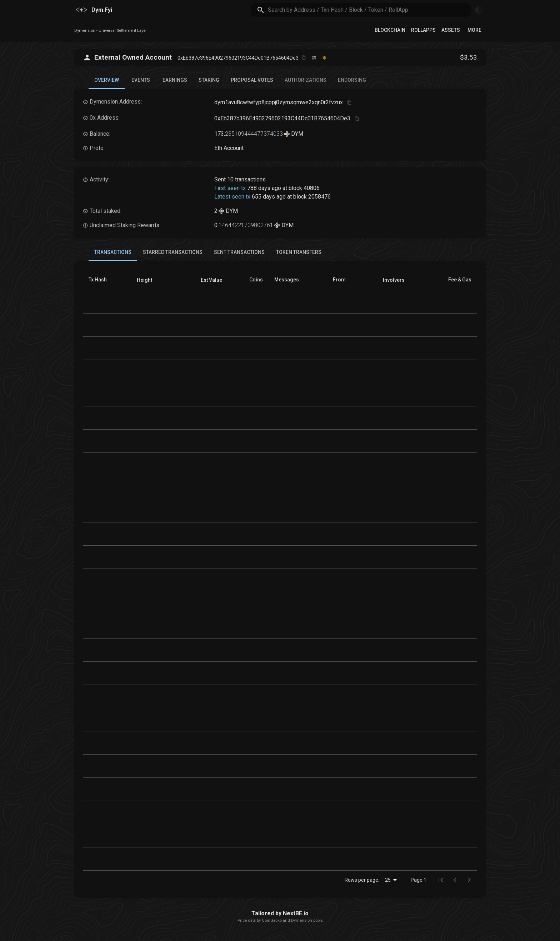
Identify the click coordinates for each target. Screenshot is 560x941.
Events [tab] (141, 80)
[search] (370, 10)
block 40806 (304, 188)
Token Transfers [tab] (299, 252)
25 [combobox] (388, 880)
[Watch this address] (324, 58)
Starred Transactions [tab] (173, 252)
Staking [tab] (209, 80)
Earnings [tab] (175, 80)
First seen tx (230, 188)
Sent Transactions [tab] (239, 252)
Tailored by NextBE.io (280, 913)
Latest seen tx (232, 197)
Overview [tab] (107, 83)
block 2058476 (312, 197)
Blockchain (390, 30)
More (474, 30)
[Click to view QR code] (314, 58)
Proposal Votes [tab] (252, 80)
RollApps (423, 30)
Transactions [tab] (113, 255)
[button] (144, 280)
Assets (451, 30)
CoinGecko (272, 920)
